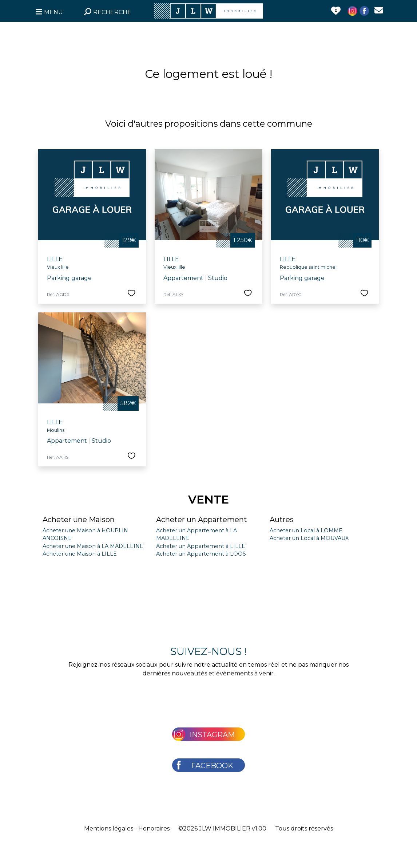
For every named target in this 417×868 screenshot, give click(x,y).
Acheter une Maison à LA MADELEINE (93, 546)
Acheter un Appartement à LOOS (201, 554)
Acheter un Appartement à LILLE (201, 546)
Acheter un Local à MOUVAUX (309, 538)
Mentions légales (109, 828)
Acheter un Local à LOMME (306, 530)
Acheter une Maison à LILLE (80, 554)
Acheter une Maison (79, 520)
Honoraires (154, 828)
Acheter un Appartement (202, 520)
